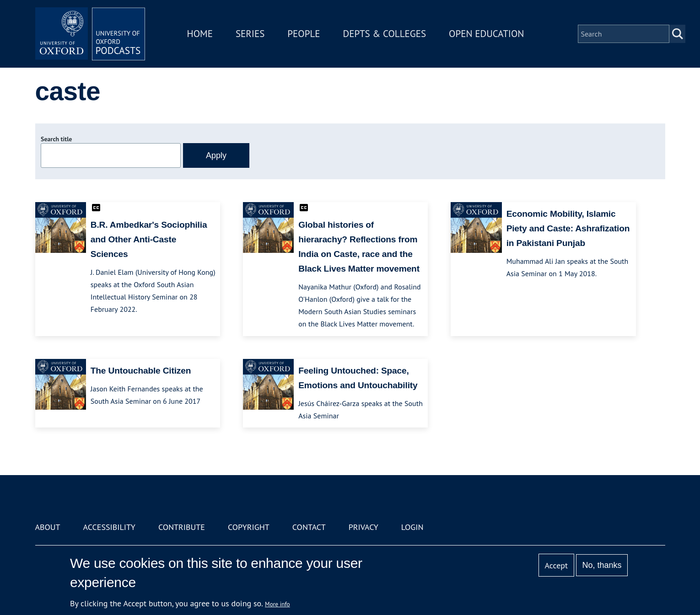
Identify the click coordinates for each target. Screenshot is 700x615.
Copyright (249, 527)
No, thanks (602, 565)
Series (250, 34)
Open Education (486, 34)
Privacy (363, 527)
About (48, 527)
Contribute (182, 527)
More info (277, 604)
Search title (56, 139)
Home (200, 34)
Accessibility (109, 527)
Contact (309, 527)
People (304, 34)
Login (412, 527)
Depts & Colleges (385, 34)
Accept (556, 565)
